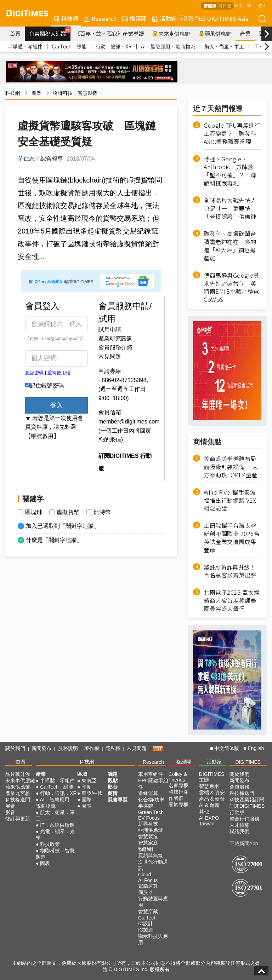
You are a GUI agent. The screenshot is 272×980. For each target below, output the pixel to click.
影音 (188, 18)
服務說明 (68, 748)
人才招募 (239, 825)
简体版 (225, 5)
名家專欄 (178, 785)
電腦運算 (148, 886)
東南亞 (89, 780)
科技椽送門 (18, 800)
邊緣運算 (148, 793)
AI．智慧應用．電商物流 (168, 46)
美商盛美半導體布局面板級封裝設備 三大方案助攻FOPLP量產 (231, 467)
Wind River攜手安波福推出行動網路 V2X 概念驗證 (230, 500)
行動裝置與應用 (153, 902)
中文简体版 (227, 748)
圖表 (45, 863)
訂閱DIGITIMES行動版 (247, 809)
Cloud (145, 875)
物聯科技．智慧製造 (75, 93)
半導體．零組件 (25, 46)
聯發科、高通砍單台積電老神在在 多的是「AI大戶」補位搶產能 (230, 246)
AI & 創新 (209, 805)
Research (100, 18)
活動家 (165, 18)
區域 (82, 774)
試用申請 (110, 330)
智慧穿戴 (148, 911)
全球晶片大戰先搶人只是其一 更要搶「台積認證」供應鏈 (230, 209)
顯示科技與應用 (153, 939)
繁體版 (210, 5)
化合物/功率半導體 (151, 803)
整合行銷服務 (244, 819)
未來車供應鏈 (171, 33)
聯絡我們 (239, 831)
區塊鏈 (34, 512)
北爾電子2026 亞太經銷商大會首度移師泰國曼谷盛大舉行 (232, 601)
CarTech (147, 918)
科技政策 (50, 844)
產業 (245, 33)
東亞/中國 (92, 793)
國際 (86, 800)
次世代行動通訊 (153, 865)
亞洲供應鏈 (151, 830)
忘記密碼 (34, 373)
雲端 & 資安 (212, 792)
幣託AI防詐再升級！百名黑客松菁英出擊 (230, 571)
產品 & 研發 (212, 799)
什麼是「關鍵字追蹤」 (54, 540)
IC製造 (146, 930)
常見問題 (110, 356)
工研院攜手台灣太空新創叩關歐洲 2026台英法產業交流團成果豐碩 (232, 538)
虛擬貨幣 (68, 512)
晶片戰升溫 (18, 774)
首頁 (15, 33)
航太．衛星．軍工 (224, 46)
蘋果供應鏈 (215, 33)
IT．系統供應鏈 (57, 825)
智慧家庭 (148, 843)
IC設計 (146, 923)
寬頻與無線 (151, 855)
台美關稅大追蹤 (50, 32)
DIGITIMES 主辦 (212, 777)
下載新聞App (244, 843)
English (256, 748)
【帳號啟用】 (42, 436)
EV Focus (149, 818)
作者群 (176, 798)
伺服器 (146, 892)
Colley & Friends (178, 777)
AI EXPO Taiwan (209, 821)
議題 (113, 774)
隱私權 (113, 748)
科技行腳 (178, 792)
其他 (204, 812)
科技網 (66, 18)
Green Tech (151, 812)
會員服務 (239, 787)
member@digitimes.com (129, 422)
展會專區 (118, 800)
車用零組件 (151, 774)
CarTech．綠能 (69, 46)
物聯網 (146, 849)
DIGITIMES (248, 762)
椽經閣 (134, 18)
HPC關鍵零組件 (153, 784)
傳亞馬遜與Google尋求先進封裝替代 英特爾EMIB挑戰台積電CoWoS (231, 287)
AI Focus (148, 880)
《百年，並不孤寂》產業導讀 (109, 33)
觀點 (113, 780)
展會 (10, 806)
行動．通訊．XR (114, 46)
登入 (262, 5)
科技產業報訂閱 (247, 800)
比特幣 (102, 512)
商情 (113, 793)
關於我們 (15, 748)
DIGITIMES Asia (224, 18)
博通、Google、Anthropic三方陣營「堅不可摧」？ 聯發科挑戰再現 (230, 171)
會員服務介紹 (115, 348)
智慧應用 (209, 786)
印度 (86, 787)
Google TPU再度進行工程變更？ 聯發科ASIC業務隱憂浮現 (232, 134)
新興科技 (148, 824)
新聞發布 (41, 748)
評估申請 (242, 5)
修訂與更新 (18, 819)
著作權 (92, 748)
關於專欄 (178, 805)
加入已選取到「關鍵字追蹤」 (63, 526)
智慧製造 (148, 836)
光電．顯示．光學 (55, 835)
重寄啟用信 (59, 373)
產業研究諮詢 (115, 338)
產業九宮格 (18, 793)
